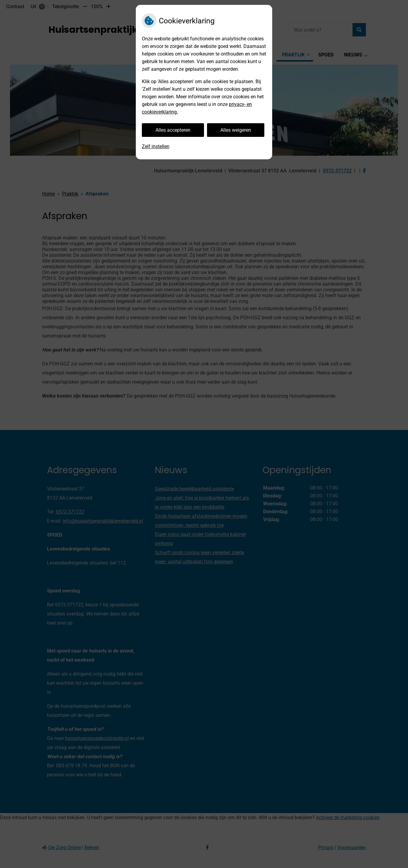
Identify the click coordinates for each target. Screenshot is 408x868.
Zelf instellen (156, 146)
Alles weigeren (236, 130)
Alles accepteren (173, 130)
